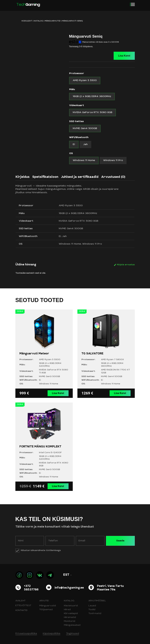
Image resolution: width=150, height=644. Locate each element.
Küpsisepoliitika (52, 634)
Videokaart (77, 105)
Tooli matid (95, 614)
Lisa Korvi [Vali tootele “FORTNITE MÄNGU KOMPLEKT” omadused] (58, 486)
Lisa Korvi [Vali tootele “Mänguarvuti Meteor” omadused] (58, 393)
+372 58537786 (31, 588)
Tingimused (73, 634)
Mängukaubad (72, 625)
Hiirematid (70, 617)
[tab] (22, 178)
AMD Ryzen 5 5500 (71, 206)
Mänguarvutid (53, 21)
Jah (64, 236)
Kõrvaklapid (71, 614)
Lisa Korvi (124, 56)
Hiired (67, 610)
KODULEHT (27, 21)
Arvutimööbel (97, 601)
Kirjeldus (22, 177)
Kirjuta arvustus (126, 265)
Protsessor (77, 73)
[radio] (85, 81)
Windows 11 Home (70, 244)
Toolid (92, 610)
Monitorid (69, 621)
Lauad (92, 606)
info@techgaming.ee (69, 588)
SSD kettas (76, 121)
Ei (60, 236)
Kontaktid (21, 610)
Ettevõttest (23, 606)
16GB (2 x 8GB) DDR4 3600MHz (78, 213)
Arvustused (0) (113, 177)
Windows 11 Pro (92, 244)
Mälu (72, 89)
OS (71, 153)
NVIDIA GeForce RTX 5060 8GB (78, 221)
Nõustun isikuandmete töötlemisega (41, 551)
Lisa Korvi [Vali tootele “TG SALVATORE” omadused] (120, 393)
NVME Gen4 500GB (71, 229)
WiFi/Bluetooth (79, 137)
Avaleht (20, 601)
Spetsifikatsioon (45, 177)
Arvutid (44, 601)
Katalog (38, 21)
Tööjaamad (46, 610)
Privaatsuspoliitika (26, 634)
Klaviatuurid (71, 606)
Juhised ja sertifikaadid (80, 177)
